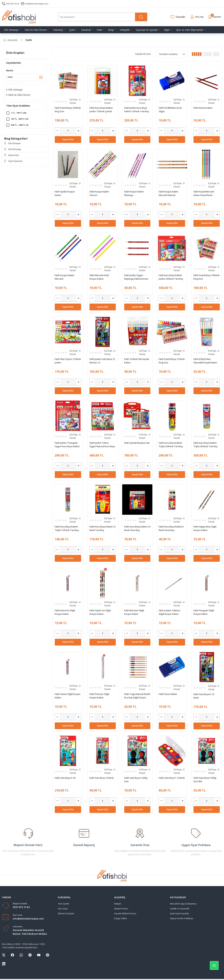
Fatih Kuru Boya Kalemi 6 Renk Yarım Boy (171, 528)
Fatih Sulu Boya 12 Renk (102, 778)
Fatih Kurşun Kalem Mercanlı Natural (168, 193)
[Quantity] (68, 131)
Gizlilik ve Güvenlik (180, 909)
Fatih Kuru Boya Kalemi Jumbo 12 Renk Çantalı (101, 110)
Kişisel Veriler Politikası (182, 918)
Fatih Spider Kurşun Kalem (65, 193)
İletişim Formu (121, 909)
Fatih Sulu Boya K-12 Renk (204, 696)
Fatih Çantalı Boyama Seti (137, 443)
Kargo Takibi (120, 918)
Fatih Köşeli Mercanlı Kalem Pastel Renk (204, 193)
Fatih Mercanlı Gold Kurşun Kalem (99, 277)
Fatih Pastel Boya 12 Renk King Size (172, 361)
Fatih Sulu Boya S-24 (65, 778)
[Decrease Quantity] (57, 131)
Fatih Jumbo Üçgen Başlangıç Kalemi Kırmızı (136, 277)
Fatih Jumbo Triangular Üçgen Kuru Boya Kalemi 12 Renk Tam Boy (67, 445)
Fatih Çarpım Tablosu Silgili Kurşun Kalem (169, 612)
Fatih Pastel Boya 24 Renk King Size (68, 110)
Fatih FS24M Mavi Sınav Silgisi (170, 110)
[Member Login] (193, 17)
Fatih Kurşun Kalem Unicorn (99, 193)
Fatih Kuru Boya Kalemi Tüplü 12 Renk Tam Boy (67, 528)
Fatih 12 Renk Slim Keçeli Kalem (137, 361)
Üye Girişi (63, 909)
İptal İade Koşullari (180, 913)
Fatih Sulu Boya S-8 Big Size (136, 780)
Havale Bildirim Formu (125, 913)
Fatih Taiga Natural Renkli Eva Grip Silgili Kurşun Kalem (137, 696)
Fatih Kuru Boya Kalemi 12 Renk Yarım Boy (137, 528)
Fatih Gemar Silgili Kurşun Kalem (68, 696)
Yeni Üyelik (64, 904)
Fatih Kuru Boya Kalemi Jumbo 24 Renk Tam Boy (171, 277)
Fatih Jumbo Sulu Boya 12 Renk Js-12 (102, 361)
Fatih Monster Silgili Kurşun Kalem (134, 612)
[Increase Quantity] (79, 131)
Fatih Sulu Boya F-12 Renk (172, 778)
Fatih (29, 40)
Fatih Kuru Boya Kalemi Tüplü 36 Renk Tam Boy (206, 445)
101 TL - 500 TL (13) (21, 120)
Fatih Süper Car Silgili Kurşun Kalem (100, 612)
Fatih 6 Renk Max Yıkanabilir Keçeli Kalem (205, 361)
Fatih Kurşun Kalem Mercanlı (64, 277)
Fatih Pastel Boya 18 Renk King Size (206, 277)
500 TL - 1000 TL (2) (21, 126)
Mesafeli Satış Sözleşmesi (183, 904)
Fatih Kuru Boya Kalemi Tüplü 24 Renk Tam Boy (171, 445)
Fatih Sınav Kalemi (168, 694)
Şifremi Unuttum (66, 913)
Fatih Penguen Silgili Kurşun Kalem (204, 612)
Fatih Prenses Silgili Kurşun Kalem (99, 696)
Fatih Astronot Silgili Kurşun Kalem (65, 612)
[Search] (103, 17)
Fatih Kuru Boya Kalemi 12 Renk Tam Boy (102, 528)
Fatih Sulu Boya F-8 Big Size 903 (205, 780)
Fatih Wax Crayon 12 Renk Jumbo (68, 361)
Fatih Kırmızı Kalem (203, 108)
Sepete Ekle (68, 139)
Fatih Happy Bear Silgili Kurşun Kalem (205, 528)
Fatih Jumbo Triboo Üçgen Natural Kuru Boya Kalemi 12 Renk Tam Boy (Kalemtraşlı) (102, 445)
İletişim (118, 904)
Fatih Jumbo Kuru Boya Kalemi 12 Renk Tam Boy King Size (137, 110)
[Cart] (213, 17)
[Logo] (19, 17)
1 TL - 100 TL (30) (19, 114)
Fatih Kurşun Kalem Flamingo (134, 193)
